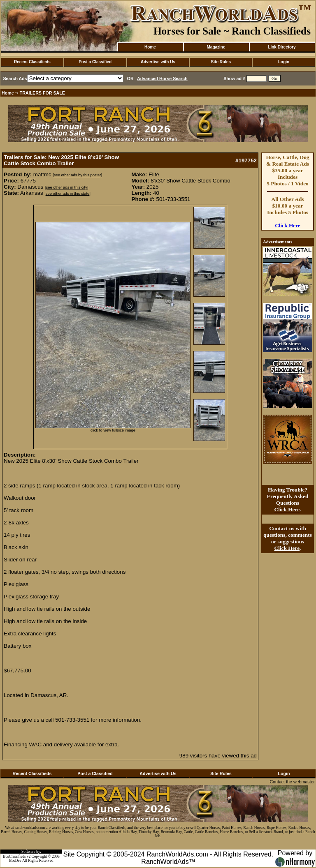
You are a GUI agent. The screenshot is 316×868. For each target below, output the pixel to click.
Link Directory (282, 47)
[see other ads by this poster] (77, 175)
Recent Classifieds (32, 62)
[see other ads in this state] (67, 194)
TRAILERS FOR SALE (42, 93)
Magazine (216, 47)
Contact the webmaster (292, 782)
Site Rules (221, 62)
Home (150, 47)
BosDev (15, 861)
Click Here (288, 225)
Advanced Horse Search (162, 78)
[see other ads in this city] (66, 187)
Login (284, 62)
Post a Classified (95, 62)
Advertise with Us (158, 62)
